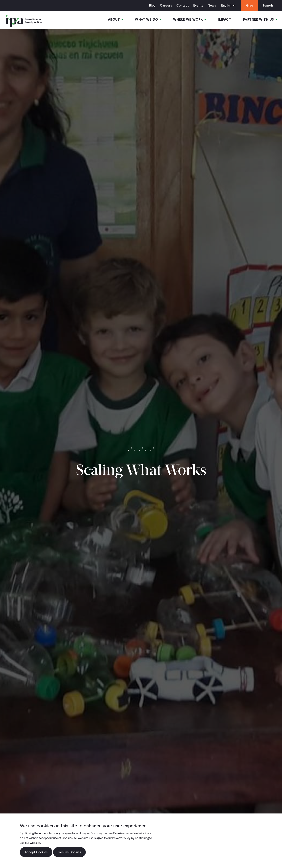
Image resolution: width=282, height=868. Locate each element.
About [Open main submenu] (116, 20)
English (226, 5)
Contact (183, 5)
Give (250, 5)
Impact (224, 20)
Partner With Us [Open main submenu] (260, 20)
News (212, 5)
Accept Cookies (36, 852)
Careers (166, 5)
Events (198, 5)
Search (268, 5)
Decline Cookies (69, 852)
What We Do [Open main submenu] (148, 20)
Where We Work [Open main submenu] (190, 20)
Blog (152, 5)
